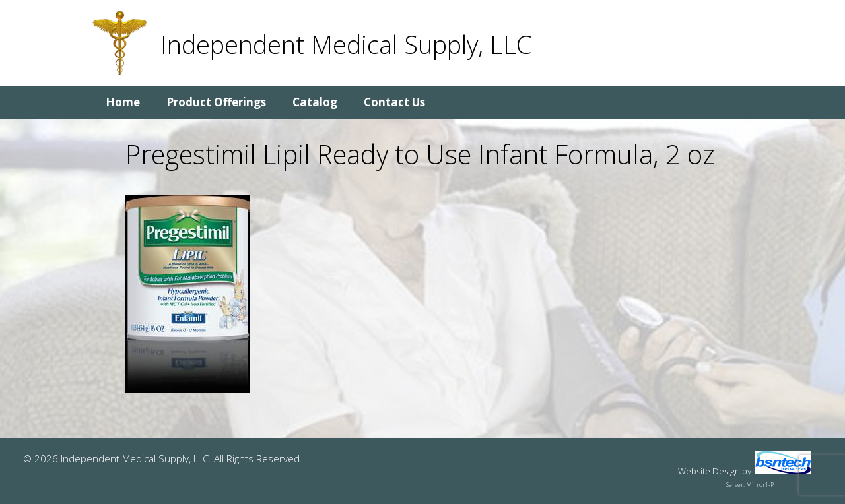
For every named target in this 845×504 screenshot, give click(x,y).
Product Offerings (216, 102)
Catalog (315, 102)
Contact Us (394, 102)
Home (123, 102)
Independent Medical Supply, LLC (346, 44)
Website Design (709, 471)
